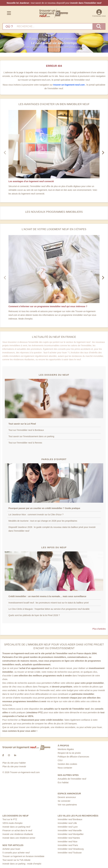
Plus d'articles (99, 629)
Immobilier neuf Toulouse (70, 853)
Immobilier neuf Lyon (68, 827)
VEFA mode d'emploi (12, 823)
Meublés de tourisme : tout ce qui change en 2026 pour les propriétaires (43, 521)
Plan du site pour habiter (14, 763)
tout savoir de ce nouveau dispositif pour (54, 3)
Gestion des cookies (67, 764)
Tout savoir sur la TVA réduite (16, 860)
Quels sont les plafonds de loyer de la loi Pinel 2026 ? (34, 615)
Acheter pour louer (11, 849)
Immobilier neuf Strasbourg (71, 849)
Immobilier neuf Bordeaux (70, 819)
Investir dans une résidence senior (19, 838)
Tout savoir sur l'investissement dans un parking (31, 436)
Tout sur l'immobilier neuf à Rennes (25, 443)
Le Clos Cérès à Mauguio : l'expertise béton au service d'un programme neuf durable (49, 609)
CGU (60, 760)
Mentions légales (66, 749)
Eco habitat (63, 782)
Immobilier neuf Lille (67, 823)
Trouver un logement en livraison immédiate (23, 856)
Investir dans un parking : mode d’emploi (22, 864)
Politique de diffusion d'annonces (73, 757)
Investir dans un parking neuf (16, 827)
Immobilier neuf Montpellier (71, 834)
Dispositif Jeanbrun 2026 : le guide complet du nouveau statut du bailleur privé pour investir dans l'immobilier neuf (52, 529)
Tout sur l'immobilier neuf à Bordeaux (26, 430)
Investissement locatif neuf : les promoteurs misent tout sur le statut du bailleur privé (49, 603)
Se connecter (64, 801)
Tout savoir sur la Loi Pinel (22, 424)
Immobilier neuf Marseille (70, 830)
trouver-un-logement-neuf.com (69, 85)
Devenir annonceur (67, 797)
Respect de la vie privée (69, 753)
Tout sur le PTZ (10, 819)
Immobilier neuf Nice (68, 842)
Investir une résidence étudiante (18, 834)
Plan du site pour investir (14, 766)
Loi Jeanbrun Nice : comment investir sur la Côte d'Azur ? (36, 515)
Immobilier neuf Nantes (69, 838)
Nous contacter (65, 768)
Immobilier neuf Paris (68, 845)
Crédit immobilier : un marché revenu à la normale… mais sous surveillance (47, 596)
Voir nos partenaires (67, 805)
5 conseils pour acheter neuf (16, 853)
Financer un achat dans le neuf (17, 830)
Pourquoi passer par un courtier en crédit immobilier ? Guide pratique (44, 508)
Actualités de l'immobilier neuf (72, 779)
